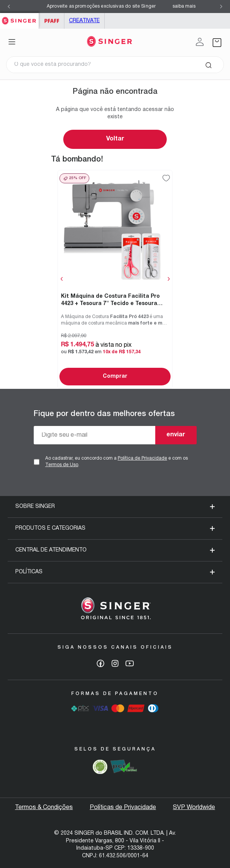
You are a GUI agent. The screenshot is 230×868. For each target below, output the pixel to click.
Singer (19, 17)
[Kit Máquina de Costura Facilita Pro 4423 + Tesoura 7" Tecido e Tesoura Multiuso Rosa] (115, 279)
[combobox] (115, 65)
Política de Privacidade (142, 458)
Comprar (115, 376)
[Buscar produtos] (208, 65)
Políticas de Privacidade (123, 808)
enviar (176, 435)
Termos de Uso (62, 465)
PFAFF (52, 21)
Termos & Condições (44, 808)
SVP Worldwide (194, 808)
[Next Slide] (221, 7)
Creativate (84, 21)
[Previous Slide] (9, 7)
